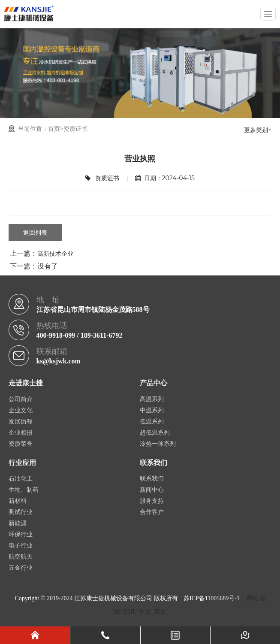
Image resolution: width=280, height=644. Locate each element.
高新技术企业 (55, 254)
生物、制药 (24, 490)
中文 (145, 612)
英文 (160, 612)
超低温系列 (155, 433)
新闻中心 (152, 490)
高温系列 (152, 399)
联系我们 (152, 479)
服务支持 (152, 501)
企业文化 (21, 410)
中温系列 (152, 410)
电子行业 (21, 546)
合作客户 (152, 512)
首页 (54, 129)
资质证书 (75, 129)
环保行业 (21, 534)
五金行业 (21, 568)
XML (130, 612)
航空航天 (21, 557)
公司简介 (21, 399)
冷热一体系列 (158, 444)
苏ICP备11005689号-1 (212, 598)
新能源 (18, 523)
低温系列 (152, 422)
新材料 (18, 501)
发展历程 (21, 422)
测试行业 (21, 512)
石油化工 (21, 479)
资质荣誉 (21, 444)
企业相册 (21, 433)
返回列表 (35, 233)
